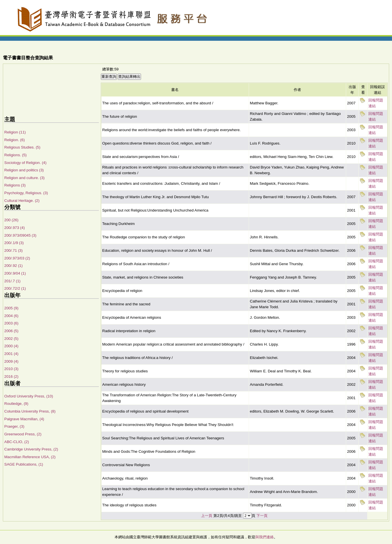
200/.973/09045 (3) (20, 235)
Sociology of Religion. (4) (25, 163)
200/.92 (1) (13, 266)
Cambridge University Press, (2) (31, 449)
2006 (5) (11, 331)
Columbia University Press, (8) (30, 411)
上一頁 (207, 516)
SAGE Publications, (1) (24, 464)
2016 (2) (11, 376)
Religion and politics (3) (24, 170)
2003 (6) (11, 323)
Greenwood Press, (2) (23, 434)
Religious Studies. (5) (22, 147)
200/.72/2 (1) (15, 288)
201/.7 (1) (12, 281)
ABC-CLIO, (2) (17, 442)
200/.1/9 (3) (14, 243)
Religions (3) (15, 185)
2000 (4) (11, 346)
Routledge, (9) (16, 404)
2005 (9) (11, 308)
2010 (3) (11, 369)
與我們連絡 (265, 537)
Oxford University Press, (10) (29, 396)
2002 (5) (11, 339)
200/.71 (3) (13, 250)
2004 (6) (11, 316)
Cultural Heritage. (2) (22, 201)
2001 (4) (11, 354)
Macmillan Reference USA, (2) (30, 457)
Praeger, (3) (14, 426)
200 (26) (11, 220)
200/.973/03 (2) (17, 258)
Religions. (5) (16, 155)
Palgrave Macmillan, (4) (24, 419)
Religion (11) (15, 132)
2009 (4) (11, 361)
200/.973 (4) (15, 228)
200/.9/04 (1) (15, 273)
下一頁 (262, 516)
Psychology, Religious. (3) (26, 193)
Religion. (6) (15, 140)
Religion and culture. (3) (24, 178)
